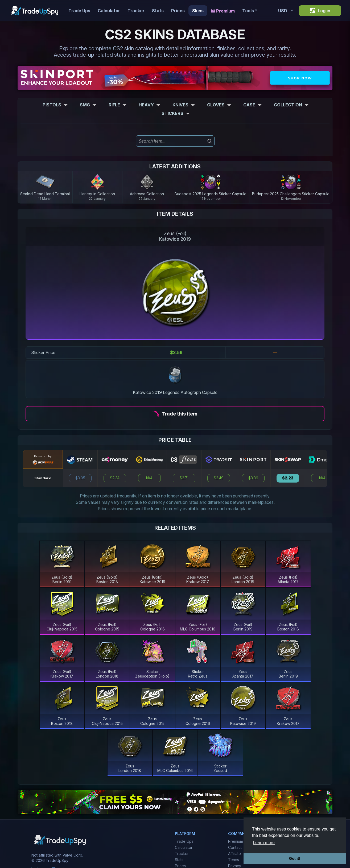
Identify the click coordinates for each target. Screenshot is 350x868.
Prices (178, 11)
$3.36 (253, 478)
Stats (158, 11)
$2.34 (115, 478)
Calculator (109, 11)
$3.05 (80, 478)
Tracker (136, 11)
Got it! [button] (295, 858)
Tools (250, 11)
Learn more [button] (264, 843)
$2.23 (288, 478)
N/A (149, 478)
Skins (198, 11)
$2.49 (219, 478)
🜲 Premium (223, 11)
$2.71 (184, 478)
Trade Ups (79, 11)
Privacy (235, 866)
